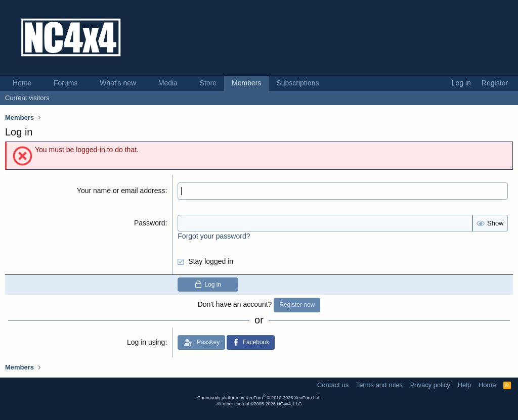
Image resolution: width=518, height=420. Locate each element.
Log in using (146, 342)
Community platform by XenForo (259, 398)
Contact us (333, 385)
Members (246, 83)
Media (168, 83)
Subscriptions (297, 83)
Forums (66, 83)
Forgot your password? (214, 236)
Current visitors (27, 98)
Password (149, 223)
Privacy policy (430, 385)
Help (465, 385)
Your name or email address (121, 191)
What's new (118, 83)
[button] (39, 83)
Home (22, 83)
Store (208, 83)
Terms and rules (379, 385)
